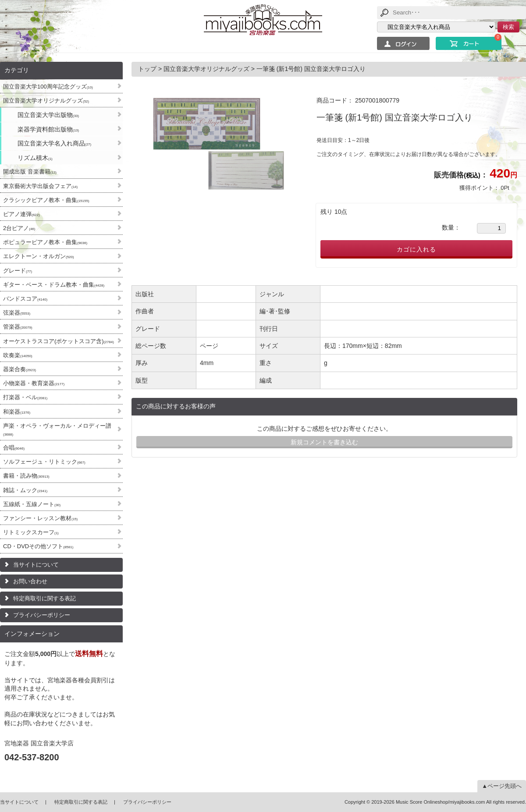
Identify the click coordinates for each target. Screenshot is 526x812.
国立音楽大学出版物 (48, 115)
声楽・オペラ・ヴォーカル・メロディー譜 (57, 429)
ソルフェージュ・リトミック (44, 462)
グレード (18, 271)
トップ (148, 69)
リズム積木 (35, 158)
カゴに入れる (416, 249)
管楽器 (18, 327)
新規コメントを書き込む (324, 442)
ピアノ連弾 (21, 214)
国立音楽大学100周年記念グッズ (48, 87)
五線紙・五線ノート (32, 504)
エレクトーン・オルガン (39, 256)
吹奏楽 (18, 355)
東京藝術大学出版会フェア (40, 186)
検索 (508, 27)
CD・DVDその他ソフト (38, 546)
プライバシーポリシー (42, 615)
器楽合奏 (20, 369)
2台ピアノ (19, 228)
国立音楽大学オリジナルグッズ (46, 101)
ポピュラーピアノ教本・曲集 (45, 242)
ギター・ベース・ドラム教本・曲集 (54, 285)
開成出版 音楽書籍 (30, 172)
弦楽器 (17, 313)
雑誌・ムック (25, 490)
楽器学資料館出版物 (48, 129)
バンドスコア (25, 299)
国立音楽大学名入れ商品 (54, 143)
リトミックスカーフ (31, 532)
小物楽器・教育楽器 (34, 383)
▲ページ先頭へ (502, 786)
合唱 (14, 448)
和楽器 (17, 412)
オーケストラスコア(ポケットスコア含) (59, 341)
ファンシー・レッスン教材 (40, 518)
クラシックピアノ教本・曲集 (46, 200)
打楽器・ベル (25, 397)
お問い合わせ (30, 581)
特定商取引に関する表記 (44, 598)
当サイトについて (36, 565)
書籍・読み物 (26, 476)
